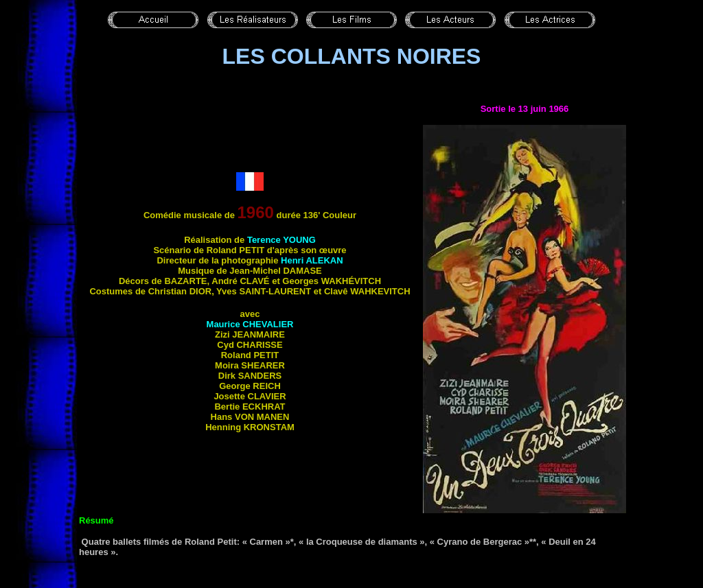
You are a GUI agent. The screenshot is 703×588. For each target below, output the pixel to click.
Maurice (250, 324)
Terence (281, 240)
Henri (312, 260)
